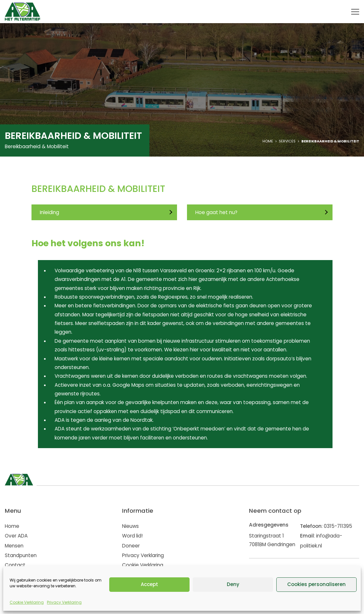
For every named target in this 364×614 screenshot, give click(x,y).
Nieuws (130, 526)
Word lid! (132, 536)
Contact (15, 565)
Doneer (131, 546)
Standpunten (21, 555)
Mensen (14, 546)
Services (287, 141)
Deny (233, 584)
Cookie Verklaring (27, 602)
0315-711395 (338, 526)
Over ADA (16, 536)
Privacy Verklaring (64, 602)
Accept (149, 584)
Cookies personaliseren (316, 584)
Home (268, 141)
